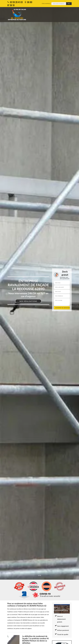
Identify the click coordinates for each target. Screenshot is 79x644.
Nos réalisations (28, 301)
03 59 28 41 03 (15, 2)
